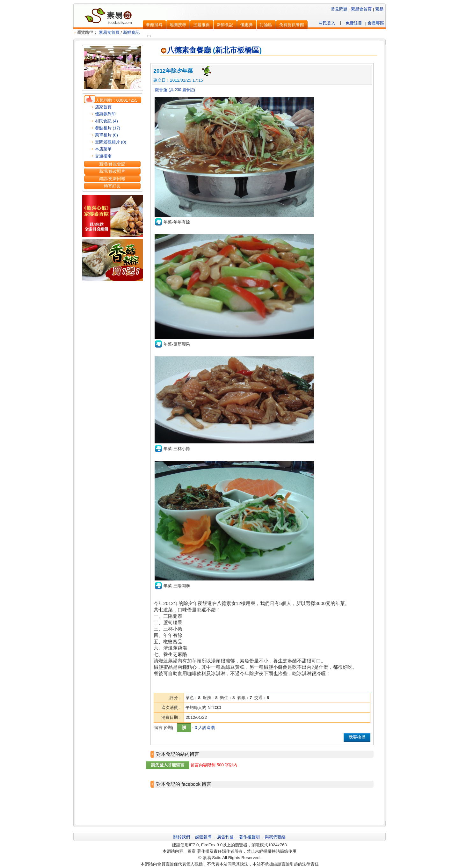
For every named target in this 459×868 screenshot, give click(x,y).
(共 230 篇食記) (182, 90)
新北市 (226, 50)
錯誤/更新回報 (112, 179)
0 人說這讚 (205, 728)
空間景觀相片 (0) (111, 142)
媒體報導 (203, 837)
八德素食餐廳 (186, 50)
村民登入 (327, 23)
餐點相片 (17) (108, 128)
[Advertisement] (262, 807)
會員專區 (376, 23)
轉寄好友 (112, 186)
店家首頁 (103, 107)
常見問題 (339, 9)
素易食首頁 (361, 9)
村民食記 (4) (106, 121)
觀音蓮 (160, 90)
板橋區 (248, 50)
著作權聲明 (249, 837)
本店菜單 (103, 149)
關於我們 (182, 837)
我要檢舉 (357, 737)
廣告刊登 (225, 837)
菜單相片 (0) (106, 135)
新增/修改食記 (112, 164)
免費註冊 (354, 23)
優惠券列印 (105, 114)
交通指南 (103, 156)
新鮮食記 (131, 32)
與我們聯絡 (275, 837)
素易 (379, 9)
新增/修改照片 (112, 171)
